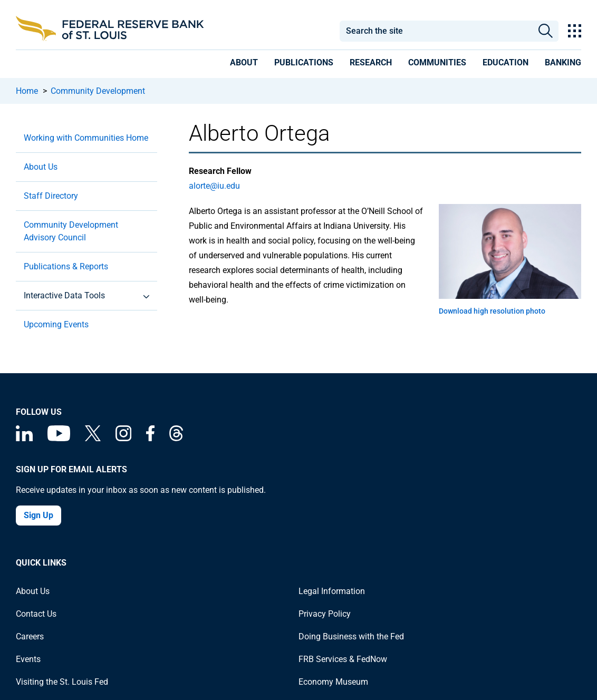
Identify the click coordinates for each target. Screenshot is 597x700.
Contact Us (36, 614)
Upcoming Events (56, 324)
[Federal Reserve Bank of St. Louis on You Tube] (59, 438)
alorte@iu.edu (214, 186)
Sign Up (38, 515)
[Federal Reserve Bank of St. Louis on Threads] (176, 438)
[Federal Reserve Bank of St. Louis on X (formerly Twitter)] (93, 438)
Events (28, 659)
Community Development (98, 91)
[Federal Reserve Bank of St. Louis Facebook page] (150, 438)
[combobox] (436, 31)
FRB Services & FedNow (343, 659)
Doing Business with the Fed (351, 636)
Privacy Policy (325, 614)
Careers (30, 636)
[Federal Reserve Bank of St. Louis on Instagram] (123, 438)
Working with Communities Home (86, 138)
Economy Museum (333, 682)
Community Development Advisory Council (71, 231)
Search (546, 31)
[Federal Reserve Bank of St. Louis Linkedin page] (24, 438)
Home (27, 91)
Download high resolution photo (492, 311)
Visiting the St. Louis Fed (62, 682)
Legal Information (332, 591)
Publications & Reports (66, 266)
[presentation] (244, 64)
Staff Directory (51, 196)
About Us (41, 167)
